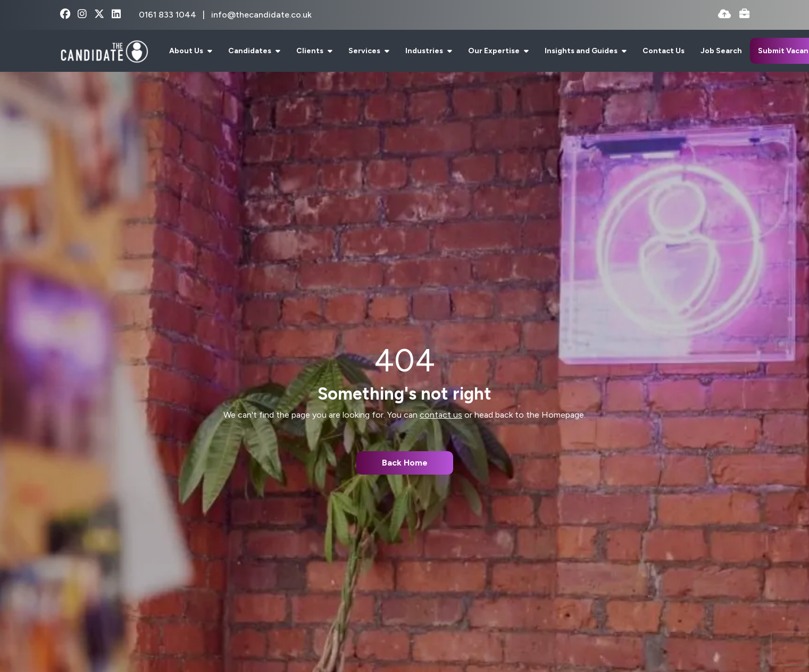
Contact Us (664, 51)
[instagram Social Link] (82, 15)
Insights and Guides (582, 51)
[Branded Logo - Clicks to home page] (105, 51)
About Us (187, 51)
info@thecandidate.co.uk (261, 15)
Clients (311, 51)
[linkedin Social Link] (116, 15)
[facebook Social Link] (65, 15)
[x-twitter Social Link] (99, 15)
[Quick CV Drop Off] (724, 15)
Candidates (251, 51)
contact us (441, 415)
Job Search (721, 51)
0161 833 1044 (169, 15)
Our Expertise (495, 51)
